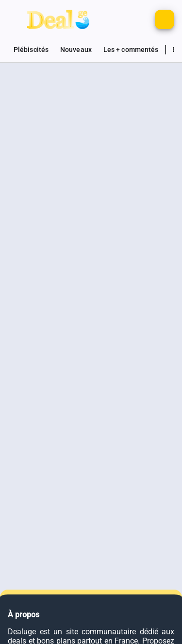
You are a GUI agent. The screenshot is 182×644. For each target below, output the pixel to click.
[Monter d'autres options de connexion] (122, 19)
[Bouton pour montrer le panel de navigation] (17, 19)
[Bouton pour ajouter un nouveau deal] (165, 19)
